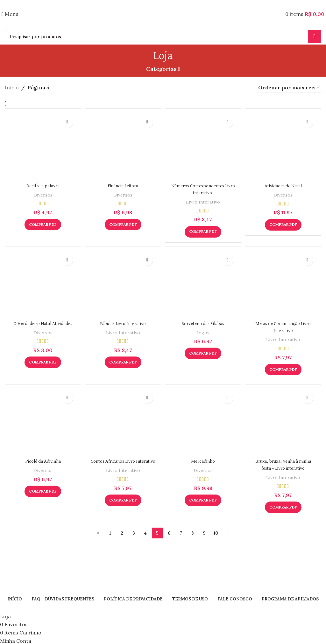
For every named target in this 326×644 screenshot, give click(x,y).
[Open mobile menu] (10, 14)
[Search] (163, 37)
